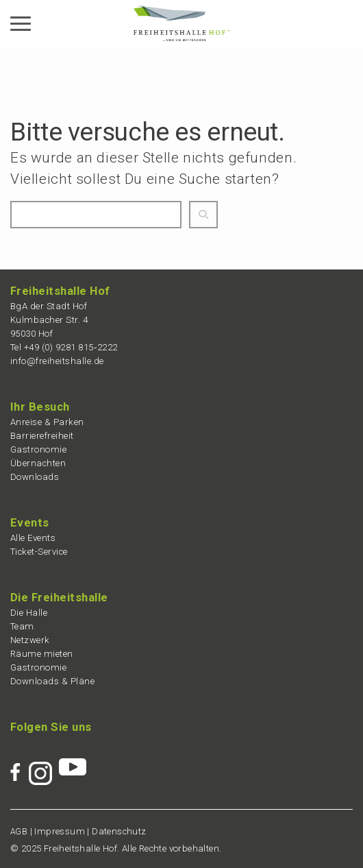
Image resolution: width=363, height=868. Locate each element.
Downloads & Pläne (53, 681)
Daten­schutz (119, 831)
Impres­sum (60, 831)
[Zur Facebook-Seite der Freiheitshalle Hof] (20, 760)
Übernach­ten (38, 463)
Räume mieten (42, 654)
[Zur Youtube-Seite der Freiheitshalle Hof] (73, 760)
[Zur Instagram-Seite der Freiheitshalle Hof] (44, 760)
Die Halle (29, 613)
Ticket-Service (39, 552)
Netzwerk (30, 640)
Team (22, 626)
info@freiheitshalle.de (57, 361)
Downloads (35, 477)
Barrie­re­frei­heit (42, 436)
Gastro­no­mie (39, 449)
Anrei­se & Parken (47, 422)
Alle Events (33, 538)
